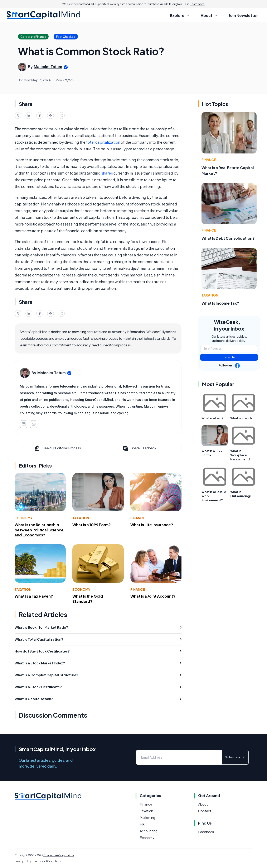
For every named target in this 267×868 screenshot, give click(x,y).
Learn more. (198, 4)
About (203, 804)
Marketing (147, 818)
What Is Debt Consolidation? (228, 238)
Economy (24, 518)
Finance (138, 518)
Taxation (81, 518)
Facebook (206, 832)
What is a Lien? (212, 418)
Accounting (149, 831)
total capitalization (103, 142)
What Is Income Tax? (220, 303)
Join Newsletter (243, 15)
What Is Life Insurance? (152, 525)
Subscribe (229, 357)
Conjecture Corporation (59, 855)
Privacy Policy (23, 861)
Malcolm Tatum (48, 67)
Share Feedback (139, 448)
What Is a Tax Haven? (34, 596)
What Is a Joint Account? (153, 596)
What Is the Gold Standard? (88, 599)
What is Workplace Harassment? (240, 455)
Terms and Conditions (48, 861)
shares (107, 173)
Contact (205, 811)
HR (142, 824)
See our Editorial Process (57, 448)
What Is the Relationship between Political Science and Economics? (39, 530)
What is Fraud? (241, 418)
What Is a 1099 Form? (92, 525)
